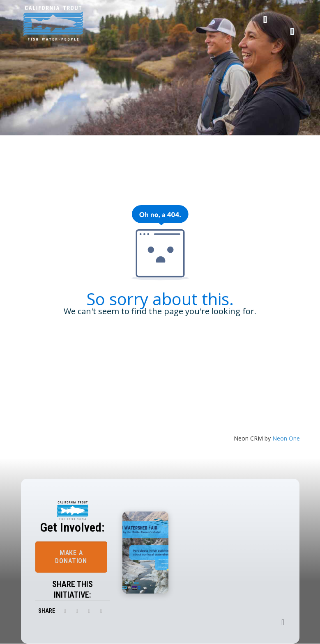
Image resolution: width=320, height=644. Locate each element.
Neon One (286, 438)
